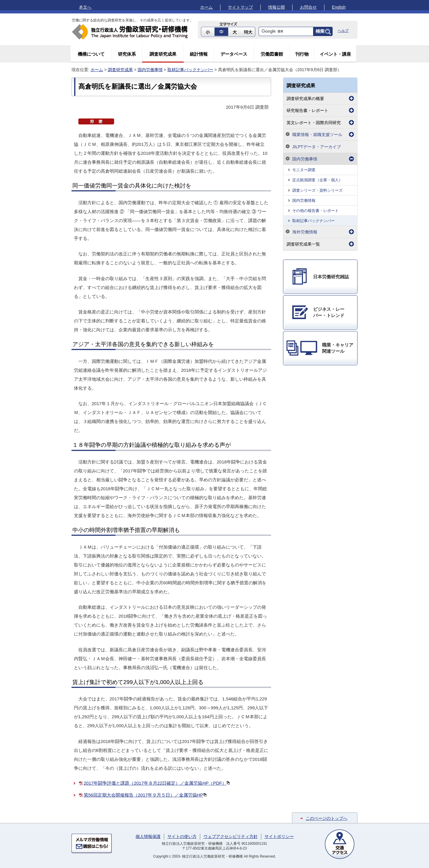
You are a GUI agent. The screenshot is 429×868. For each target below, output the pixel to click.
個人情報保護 (148, 836)
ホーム (206, 7)
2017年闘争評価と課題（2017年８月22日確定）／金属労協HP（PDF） (157, 783)
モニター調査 (304, 170)
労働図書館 (272, 54)
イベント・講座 (335, 54)
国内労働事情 (150, 70)
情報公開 (276, 7)
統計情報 (199, 54)
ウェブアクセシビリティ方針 (231, 836)
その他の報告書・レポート (315, 211)
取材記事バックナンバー (190, 70)
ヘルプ (343, 31)
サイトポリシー (279, 836)
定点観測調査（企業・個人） (317, 180)
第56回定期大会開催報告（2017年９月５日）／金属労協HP (145, 795)
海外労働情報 (305, 232)
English (339, 7)
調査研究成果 (163, 54)
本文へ (85, 7)
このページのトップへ (327, 818)
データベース (234, 54)
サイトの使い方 (182, 836)
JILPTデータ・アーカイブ (317, 147)
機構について (91, 54)
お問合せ (308, 7)
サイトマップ (240, 7)
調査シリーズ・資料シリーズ (317, 190)
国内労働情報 (304, 200)
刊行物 (302, 54)
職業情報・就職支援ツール (317, 135)
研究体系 (127, 54)
